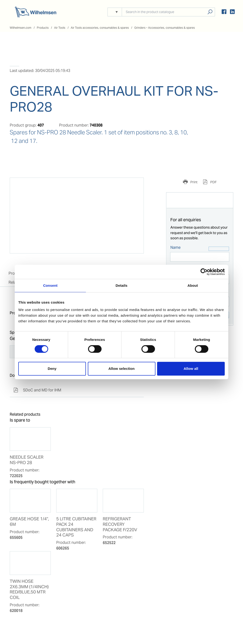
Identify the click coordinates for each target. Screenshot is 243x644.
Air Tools (60, 28)
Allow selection (122, 369)
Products (43, 28)
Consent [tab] (50, 285)
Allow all (191, 369)
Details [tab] (121, 285)
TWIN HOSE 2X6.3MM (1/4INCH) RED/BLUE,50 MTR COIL (29, 590)
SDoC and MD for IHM (37, 390)
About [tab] (193, 285)
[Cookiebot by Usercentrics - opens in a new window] (204, 272)
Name (175, 247)
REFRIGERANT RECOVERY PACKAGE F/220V (120, 524)
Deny (52, 369)
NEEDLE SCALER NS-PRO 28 (27, 460)
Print (194, 182)
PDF (213, 182)
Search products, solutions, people (210, 12)
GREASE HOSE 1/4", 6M (29, 522)
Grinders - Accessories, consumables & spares (165, 28)
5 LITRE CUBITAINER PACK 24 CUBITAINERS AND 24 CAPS (76, 527)
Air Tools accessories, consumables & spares (100, 28)
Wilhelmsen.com (21, 28)
